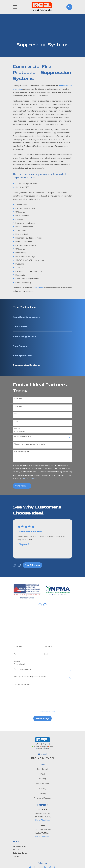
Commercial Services (43, 798)
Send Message (22, 486)
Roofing (43, 779)
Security (42, 788)
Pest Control (43, 769)
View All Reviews (32, 565)
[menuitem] (42, 317)
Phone (16, 414)
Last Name (18, 406)
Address (17, 429)
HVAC (42, 774)
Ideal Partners (38, 288)
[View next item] (19, 565)
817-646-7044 (42, 758)
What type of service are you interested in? (30, 444)
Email (16, 421)
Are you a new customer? (23, 437)
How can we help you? (22, 452)
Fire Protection (43, 784)
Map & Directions (42, 820)
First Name (18, 399)
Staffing (43, 793)
